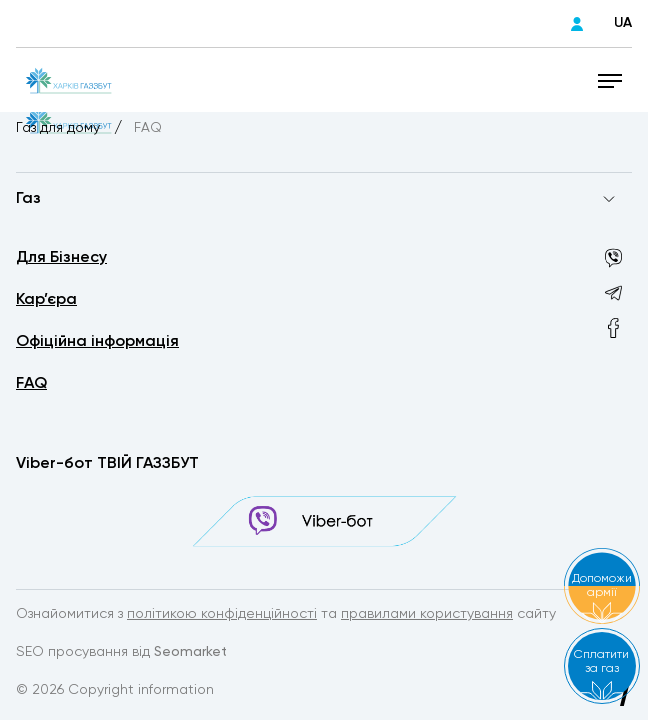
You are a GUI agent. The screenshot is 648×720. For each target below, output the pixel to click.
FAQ (31, 384)
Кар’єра (46, 300)
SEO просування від (121, 652)
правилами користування (427, 614)
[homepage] (68, 80)
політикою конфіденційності (222, 614)
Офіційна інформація (97, 342)
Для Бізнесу (61, 258)
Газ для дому (60, 128)
